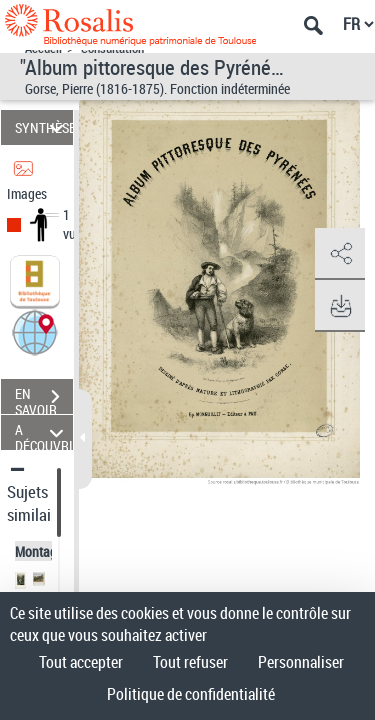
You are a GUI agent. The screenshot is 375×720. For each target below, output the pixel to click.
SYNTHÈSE (44, 127)
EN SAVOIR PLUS (44, 399)
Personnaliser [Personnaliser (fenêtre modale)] (301, 662)
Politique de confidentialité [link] (191, 694)
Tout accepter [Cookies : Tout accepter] (81, 662)
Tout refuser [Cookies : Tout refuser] (190, 662)
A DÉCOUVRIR (44, 432)
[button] (35, 331)
